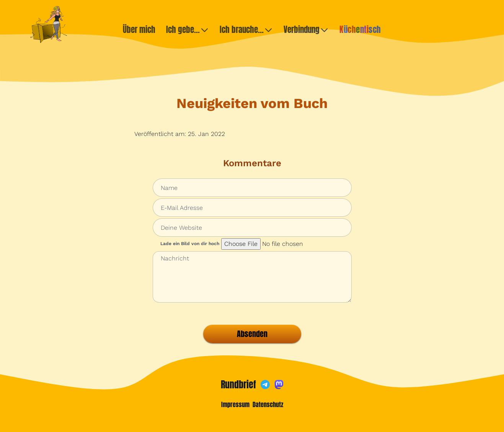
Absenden (252, 334)
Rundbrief (238, 385)
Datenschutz (268, 404)
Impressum (235, 404)
